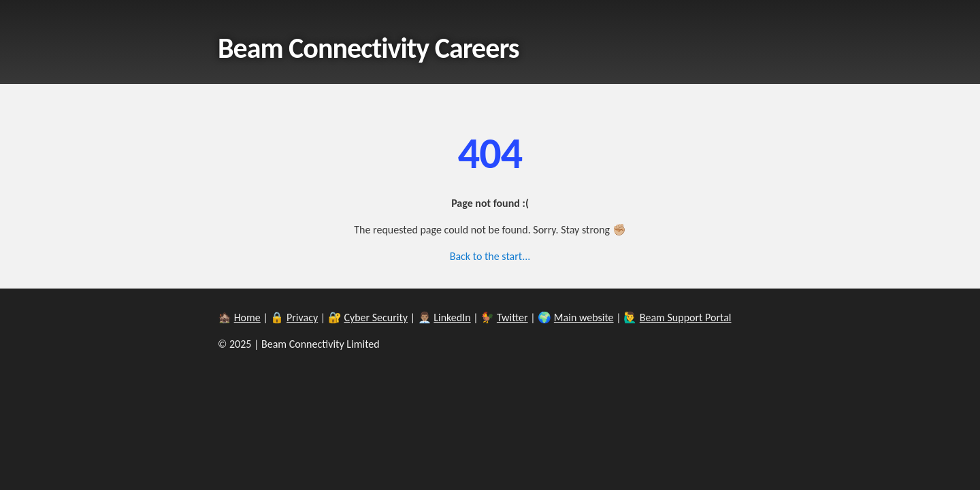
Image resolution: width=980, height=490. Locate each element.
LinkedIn (452, 317)
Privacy (302, 317)
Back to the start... (490, 256)
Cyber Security (376, 317)
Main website (584, 317)
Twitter (512, 317)
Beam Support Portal (686, 317)
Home (247, 317)
